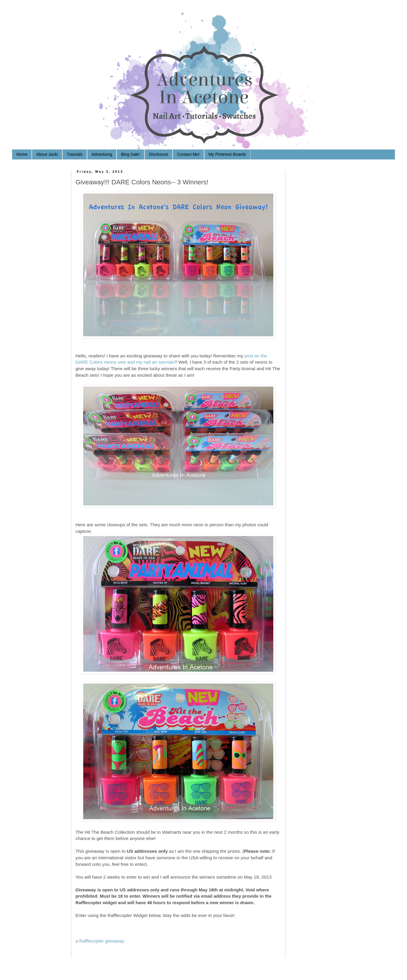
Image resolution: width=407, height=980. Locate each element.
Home (22, 154)
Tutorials (75, 154)
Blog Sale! (130, 154)
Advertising (102, 154)
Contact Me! (188, 154)
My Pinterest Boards (227, 154)
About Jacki (47, 154)
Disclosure (158, 154)
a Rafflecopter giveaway (100, 941)
